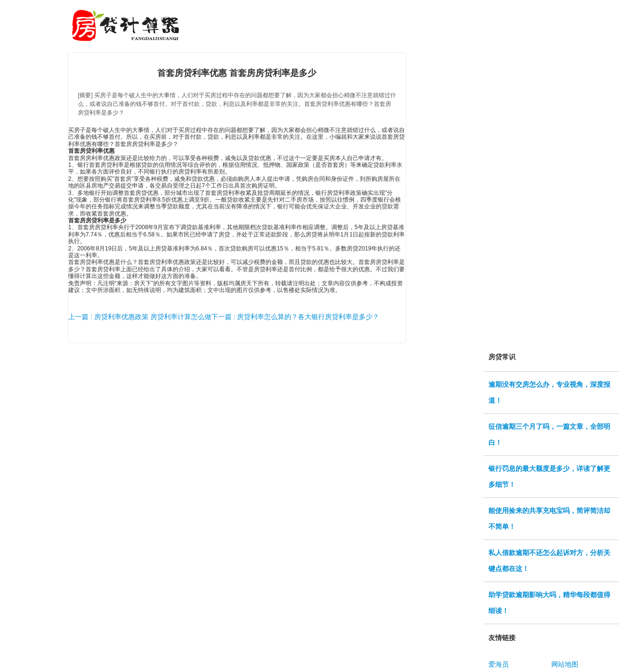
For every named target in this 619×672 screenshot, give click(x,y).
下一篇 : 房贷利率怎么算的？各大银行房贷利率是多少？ (295, 317)
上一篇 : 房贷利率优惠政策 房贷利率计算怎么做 (140, 317)
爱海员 (499, 664)
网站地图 (565, 664)
